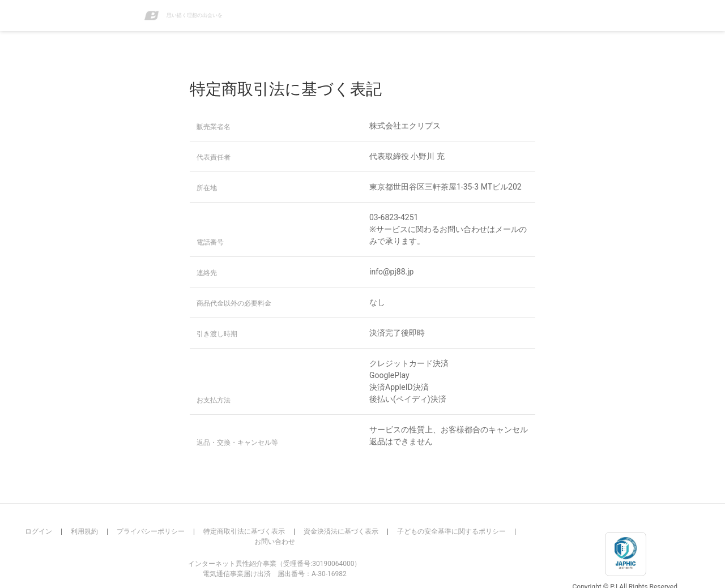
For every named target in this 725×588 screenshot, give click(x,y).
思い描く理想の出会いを (184, 16)
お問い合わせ (275, 542)
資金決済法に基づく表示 (341, 531)
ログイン (39, 531)
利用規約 (84, 531)
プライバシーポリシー (151, 531)
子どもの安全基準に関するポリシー (451, 531)
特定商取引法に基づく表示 (244, 531)
